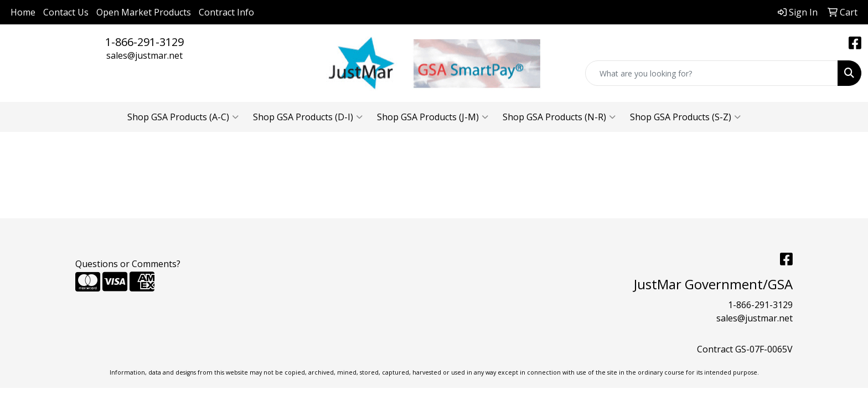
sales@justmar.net (144, 55)
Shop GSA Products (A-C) (183, 117)
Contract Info (226, 12)
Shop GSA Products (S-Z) (685, 117)
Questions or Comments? (128, 264)
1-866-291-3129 (144, 42)
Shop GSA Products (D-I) (308, 117)
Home (23, 12)
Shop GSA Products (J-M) (433, 117)
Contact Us (66, 12)
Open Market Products (144, 12)
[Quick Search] (712, 73)
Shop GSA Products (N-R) (559, 117)
